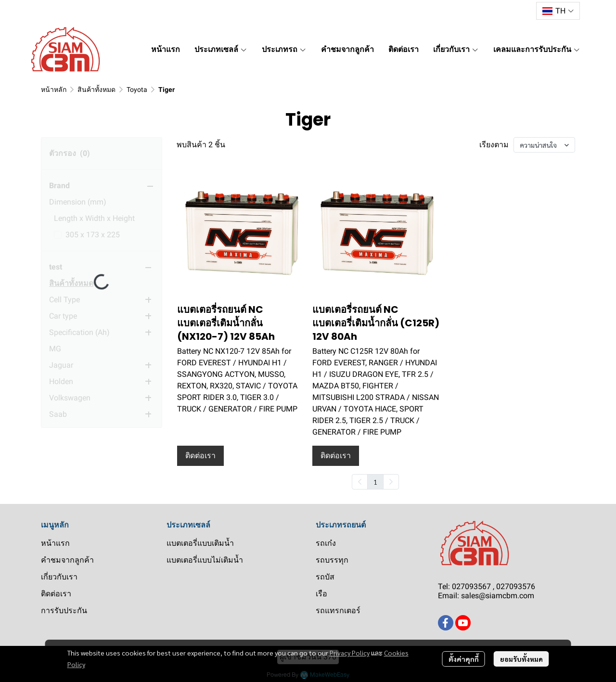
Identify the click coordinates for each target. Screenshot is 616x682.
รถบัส (325, 577)
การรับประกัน (64, 611)
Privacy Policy (350, 653)
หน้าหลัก (54, 90)
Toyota (137, 90)
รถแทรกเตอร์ (338, 611)
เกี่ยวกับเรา (59, 577)
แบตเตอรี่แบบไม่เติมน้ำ (205, 560)
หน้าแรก (55, 543)
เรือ (321, 594)
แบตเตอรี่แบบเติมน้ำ (200, 543)
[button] (558, 11)
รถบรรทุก (332, 560)
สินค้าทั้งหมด (96, 90)
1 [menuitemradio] (375, 482)
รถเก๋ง (326, 543)
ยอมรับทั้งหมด (521, 659)
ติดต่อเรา (56, 594)
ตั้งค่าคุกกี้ (464, 659)
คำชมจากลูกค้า (67, 560)
